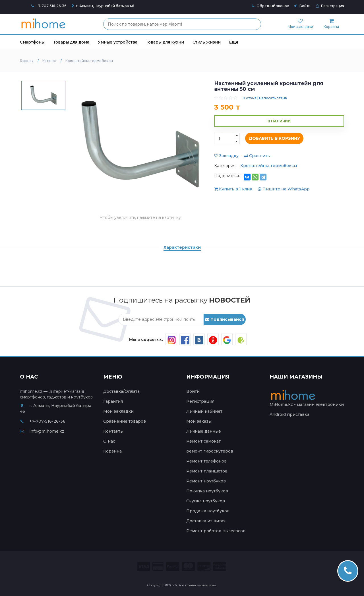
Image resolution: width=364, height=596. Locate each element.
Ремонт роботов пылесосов (216, 531)
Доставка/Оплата (121, 391)
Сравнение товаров (125, 421)
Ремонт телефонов (206, 461)
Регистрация (330, 6)
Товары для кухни (165, 42)
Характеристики (182, 247)
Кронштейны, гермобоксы (269, 166)
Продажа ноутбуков (208, 511)
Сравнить (257, 156)
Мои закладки (118, 411)
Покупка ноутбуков (207, 491)
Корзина (112, 451)
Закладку (226, 156)
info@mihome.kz (42, 431)
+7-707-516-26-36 (51, 6)
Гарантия (113, 401)
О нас (109, 441)
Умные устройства (118, 42)
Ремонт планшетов (207, 471)
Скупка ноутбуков (206, 501)
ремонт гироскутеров (210, 451)
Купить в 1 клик (234, 189)
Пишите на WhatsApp (284, 189)
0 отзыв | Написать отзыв (265, 98)
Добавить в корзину (273, 139)
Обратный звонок (270, 6)
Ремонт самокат (203, 441)
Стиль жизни (207, 42)
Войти (302, 6)
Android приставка (289, 414)
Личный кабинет (204, 411)
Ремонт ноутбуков (206, 481)
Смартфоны (32, 42)
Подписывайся (225, 319)
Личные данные (204, 431)
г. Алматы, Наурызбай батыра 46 (103, 6)
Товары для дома (71, 42)
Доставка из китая (206, 521)
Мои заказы (199, 421)
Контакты (113, 431)
